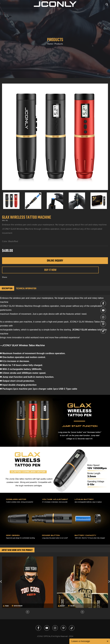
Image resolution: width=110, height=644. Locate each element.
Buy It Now (50, 270)
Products (59, 44)
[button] (1, 582)
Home (50, 44)
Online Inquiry (55, 261)
